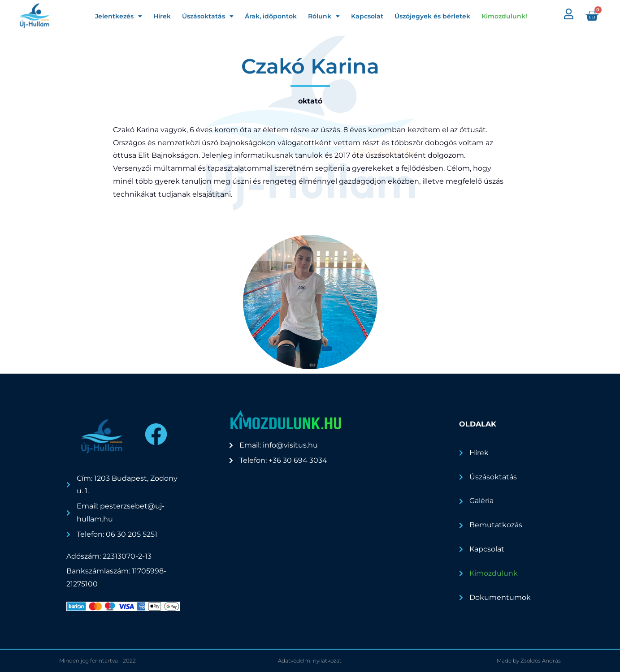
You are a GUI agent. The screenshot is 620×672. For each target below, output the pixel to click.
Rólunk (324, 14)
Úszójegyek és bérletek (432, 14)
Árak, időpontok (271, 14)
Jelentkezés (119, 14)
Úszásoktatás (208, 14)
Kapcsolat (367, 14)
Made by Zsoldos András (529, 661)
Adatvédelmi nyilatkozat (310, 661)
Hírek (162, 14)
